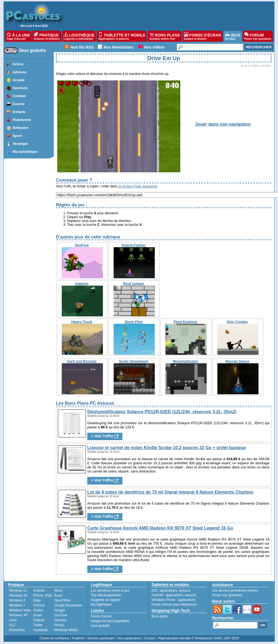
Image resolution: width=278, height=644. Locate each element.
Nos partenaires (129, 638)
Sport (17, 136)
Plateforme (22, 120)
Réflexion (21, 128)
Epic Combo (237, 322)
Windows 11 (18, 590)
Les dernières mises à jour (110, 590)
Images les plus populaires (110, 621)
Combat (19, 96)
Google (59, 610)
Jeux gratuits (32, 50)
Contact (150, 638)
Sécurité (60, 620)
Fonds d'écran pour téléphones (174, 604)
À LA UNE (18, 36)
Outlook (39, 620)
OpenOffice (62, 600)
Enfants (19, 112)
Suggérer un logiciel (105, 600)
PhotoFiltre (17, 630)
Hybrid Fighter (134, 245)
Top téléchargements (106, 595)
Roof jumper (134, 284)
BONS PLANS (165, 36)
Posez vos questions (227, 595)
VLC (12, 625)
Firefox (38, 610)
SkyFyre (82, 245)
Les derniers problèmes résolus (235, 590)
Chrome (39, 605)
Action (18, 64)
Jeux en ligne (250, 66)
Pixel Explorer (185, 322)
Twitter (38, 625)
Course (19, 104)
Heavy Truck (82, 322)
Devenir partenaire (101, 638)
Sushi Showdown (134, 361)
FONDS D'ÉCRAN (203, 36)
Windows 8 (17, 600)
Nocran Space (237, 361)
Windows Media (66, 630)
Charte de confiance (54, 638)
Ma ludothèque (25, 152)
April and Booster (82, 361)
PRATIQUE (47, 36)
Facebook (40, 630)
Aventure (20, 88)
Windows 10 (18, 595)
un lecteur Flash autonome (138, 186)
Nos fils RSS (82, 47)
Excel (58, 595)
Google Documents (68, 605)
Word (58, 590)
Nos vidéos (154, 47)
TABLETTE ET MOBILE (122, 36)
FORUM (258, 36)
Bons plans (160, 616)
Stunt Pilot (134, 322)
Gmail (37, 615)
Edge (37, 600)
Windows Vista (20, 610)
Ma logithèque (101, 604)
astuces (185, 590)
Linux (13, 620)
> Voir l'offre (105, 436)
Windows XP (18, 615)
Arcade (18, 80)
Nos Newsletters (119, 47)
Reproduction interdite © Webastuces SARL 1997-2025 (199, 638)
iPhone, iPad (43, 595)
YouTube (61, 615)
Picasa (59, 625)
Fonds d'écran (101, 616)
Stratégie (20, 144)
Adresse (19, 72)
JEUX (233, 36)
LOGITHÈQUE (79, 36)
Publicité (78, 638)
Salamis (82, 284)
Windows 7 (17, 605)
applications (168, 590)
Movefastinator (186, 361)
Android (39, 590)
